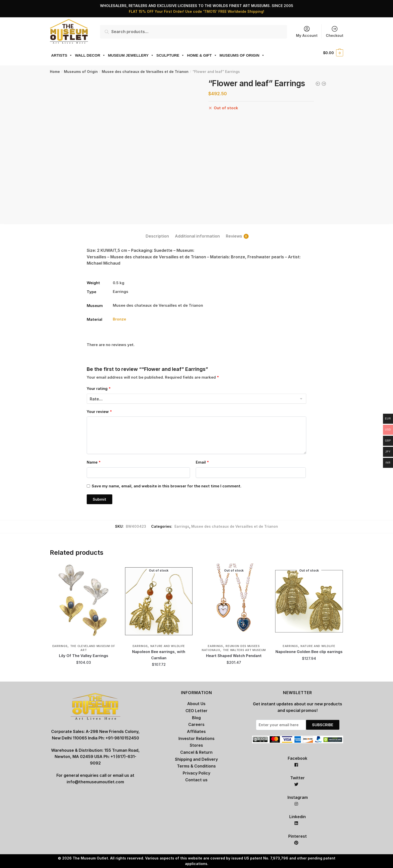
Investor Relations (197, 738)
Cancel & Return (196, 752)
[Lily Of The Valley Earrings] (84, 601)
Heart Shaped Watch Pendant (234, 656)
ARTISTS (62, 55)
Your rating (99, 389)
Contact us (196, 780)
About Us (196, 704)
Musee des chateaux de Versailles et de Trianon (145, 72)
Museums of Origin (81, 72)
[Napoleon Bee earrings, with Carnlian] (159, 601)
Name (94, 462)
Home (55, 72)
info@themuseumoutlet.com (95, 782)
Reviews (234, 236)
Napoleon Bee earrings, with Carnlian (159, 655)
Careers (196, 724)
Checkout (335, 31)
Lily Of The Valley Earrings (84, 656)
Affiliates (196, 731)
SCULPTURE (171, 55)
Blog (196, 718)
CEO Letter (197, 711)
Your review (99, 412)
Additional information (197, 236)
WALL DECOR (90, 55)
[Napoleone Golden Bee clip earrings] (309, 601)
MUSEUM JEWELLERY (131, 55)
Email (202, 462)
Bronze (119, 319)
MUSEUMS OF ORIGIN (242, 55)
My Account (307, 31)
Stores (196, 745)
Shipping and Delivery (196, 759)
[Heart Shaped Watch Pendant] (234, 601)
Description (157, 236)
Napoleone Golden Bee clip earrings (309, 652)
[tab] (157, 232)
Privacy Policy (197, 773)
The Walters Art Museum (244, 650)
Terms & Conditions (196, 766)
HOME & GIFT (202, 55)
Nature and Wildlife (168, 646)
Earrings (182, 526)
